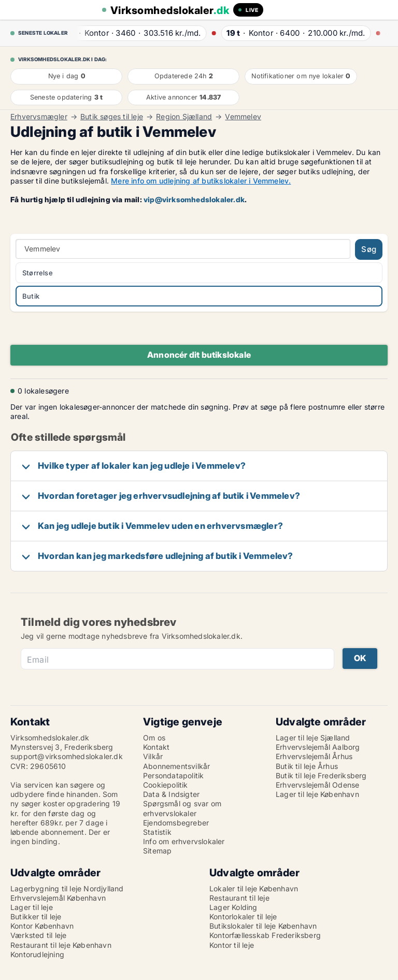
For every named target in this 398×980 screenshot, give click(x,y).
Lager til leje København (317, 794)
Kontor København (42, 926)
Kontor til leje (232, 945)
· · (135, 33)
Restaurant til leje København (61, 945)
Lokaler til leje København (254, 888)
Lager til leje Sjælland (313, 738)
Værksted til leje (38, 935)
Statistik (157, 832)
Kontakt (156, 747)
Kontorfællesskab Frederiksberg (265, 935)
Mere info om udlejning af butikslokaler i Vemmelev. (201, 181)
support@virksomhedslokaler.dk (67, 756)
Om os (154, 738)
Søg (369, 249)
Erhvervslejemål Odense (317, 785)
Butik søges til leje (112, 117)
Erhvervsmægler (39, 117)
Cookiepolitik (166, 785)
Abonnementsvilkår (176, 766)
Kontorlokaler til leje (243, 916)
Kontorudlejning (37, 954)
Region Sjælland (184, 117)
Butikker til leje (36, 916)
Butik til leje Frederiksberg (321, 775)
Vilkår (153, 756)
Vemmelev (243, 117)
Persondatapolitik (173, 775)
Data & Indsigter (171, 794)
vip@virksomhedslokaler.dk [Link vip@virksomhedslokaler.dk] (194, 199)
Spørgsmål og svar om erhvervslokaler (182, 808)
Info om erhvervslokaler (184, 841)
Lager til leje (32, 907)
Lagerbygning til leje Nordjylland (67, 888)
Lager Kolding (233, 907)
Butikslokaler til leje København (263, 926)
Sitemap (157, 851)
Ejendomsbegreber (176, 823)
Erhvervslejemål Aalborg (318, 747)
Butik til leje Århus (307, 766)
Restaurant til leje (239, 898)
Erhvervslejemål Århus (314, 756)
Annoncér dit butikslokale (199, 355)
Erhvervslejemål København (58, 898)
